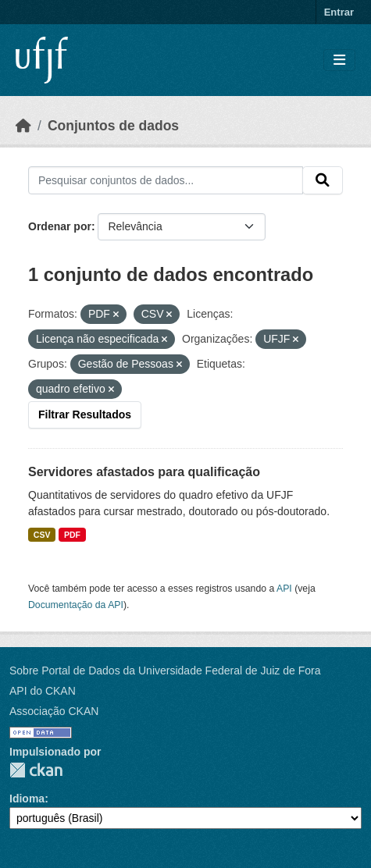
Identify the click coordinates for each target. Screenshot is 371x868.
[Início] (23, 126)
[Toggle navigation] (339, 60)
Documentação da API (76, 605)
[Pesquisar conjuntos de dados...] (166, 180)
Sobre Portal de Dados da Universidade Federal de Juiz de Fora (165, 671)
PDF (72, 535)
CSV (42, 535)
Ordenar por (60, 226)
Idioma (27, 799)
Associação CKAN (54, 711)
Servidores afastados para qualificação (144, 472)
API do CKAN (43, 691)
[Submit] (323, 180)
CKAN (36, 770)
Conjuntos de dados (113, 126)
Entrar (339, 12)
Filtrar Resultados (85, 414)
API (284, 589)
